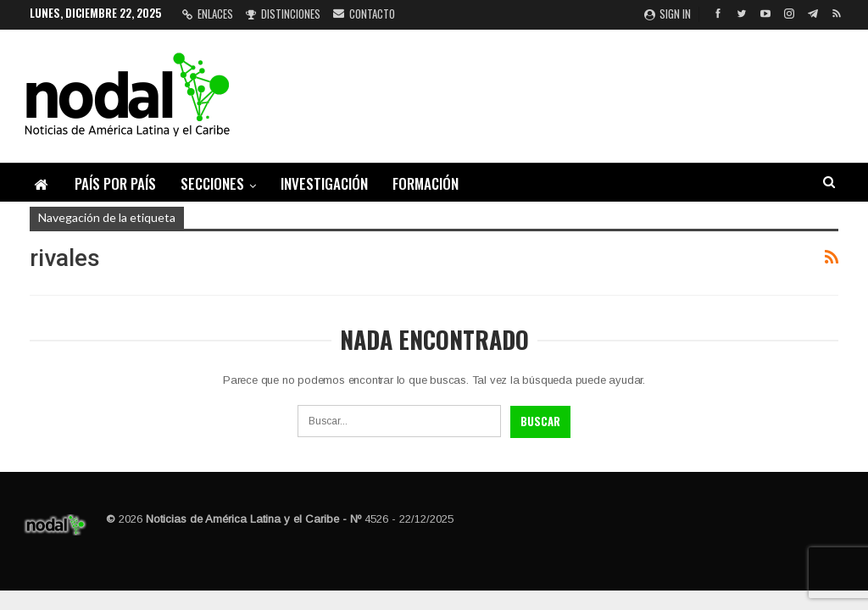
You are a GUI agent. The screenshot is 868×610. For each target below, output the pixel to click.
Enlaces (208, 14)
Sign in (668, 14)
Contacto (364, 14)
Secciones (212, 183)
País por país (115, 183)
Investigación (324, 183)
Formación (426, 183)
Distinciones (283, 14)
